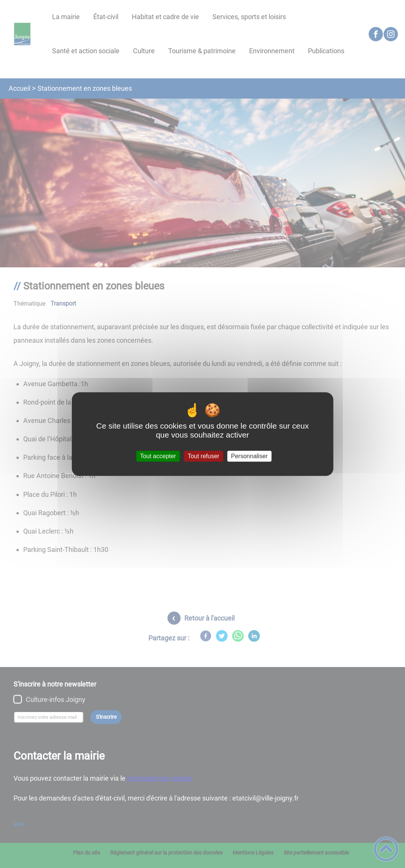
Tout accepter (158, 456)
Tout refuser (203, 456)
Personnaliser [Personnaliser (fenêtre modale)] (250, 456)
